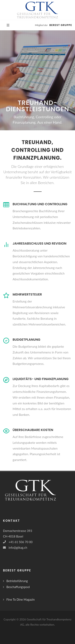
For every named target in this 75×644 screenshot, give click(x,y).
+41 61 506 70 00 (21, 542)
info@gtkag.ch (18, 547)
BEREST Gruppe (61, 25)
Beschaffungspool (18, 587)
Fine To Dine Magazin (20, 599)
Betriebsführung (17, 581)
